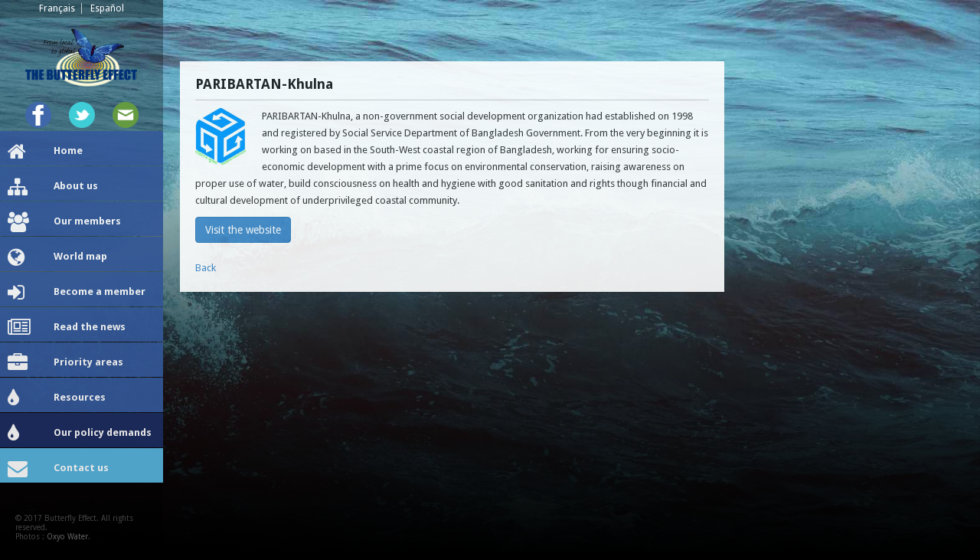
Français (57, 8)
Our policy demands (80, 434)
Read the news (67, 328)
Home (45, 152)
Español (107, 8)
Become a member (77, 293)
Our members (64, 222)
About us (53, 187)
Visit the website (243, 230)
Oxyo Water (67, 537)
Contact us (58, 469)
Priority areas (65, 363)
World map (57, 257)
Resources (57, 398)
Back (206, 268)
